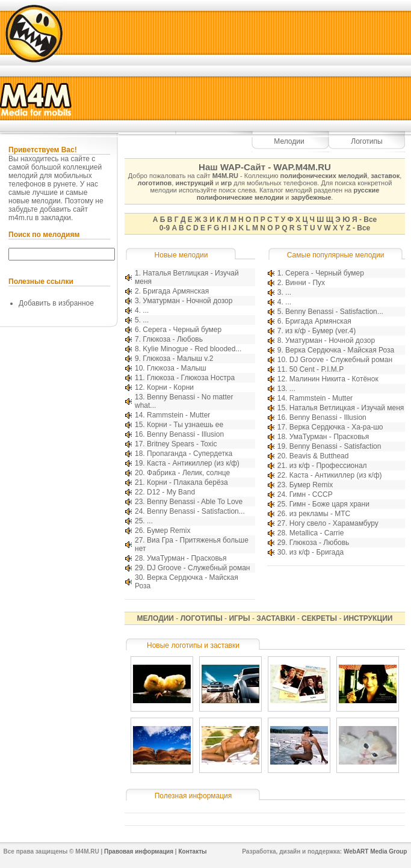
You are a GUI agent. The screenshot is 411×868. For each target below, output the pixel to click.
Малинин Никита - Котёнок (334, 379)
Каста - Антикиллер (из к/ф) (193, 463)
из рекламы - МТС (320, 514)
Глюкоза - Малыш (177, 368)
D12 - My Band (171, 492)
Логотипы (366, 141)
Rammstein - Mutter (178, 415)
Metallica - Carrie (317, 533)
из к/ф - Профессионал (328, 466)
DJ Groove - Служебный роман (198, 568)
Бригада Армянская (176, 291)
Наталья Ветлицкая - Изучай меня (347, 408)
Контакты (192, 851)
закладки (56, 218)
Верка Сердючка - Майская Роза (340, 350)
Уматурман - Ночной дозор (187, 301)
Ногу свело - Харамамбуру (334, 523)
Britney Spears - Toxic (182, 444)
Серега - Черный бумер (182, 330)
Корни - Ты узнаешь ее (185, 425)
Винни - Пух (305, 283)
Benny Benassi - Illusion (185, 434)
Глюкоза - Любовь (173, 339)
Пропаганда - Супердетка (190, 454)
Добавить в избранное (56, 303)
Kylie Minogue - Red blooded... (192, 349)
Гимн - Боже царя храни (329, 504)
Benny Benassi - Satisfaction (335, 446)
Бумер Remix (168, 531)
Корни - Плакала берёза (187, 482)
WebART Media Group (375, 851)
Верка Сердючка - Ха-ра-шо (336, 427)
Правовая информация (139, 851)
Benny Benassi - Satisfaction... (196, 511)
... (146, 310)
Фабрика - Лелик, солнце (188, 473)
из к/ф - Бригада (317, 552)
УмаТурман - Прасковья (187, 558)
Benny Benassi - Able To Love (195, 502)
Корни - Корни (170, 387)
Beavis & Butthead (319, 456)
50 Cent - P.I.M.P (317, 369)
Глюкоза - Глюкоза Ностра (191, 378)
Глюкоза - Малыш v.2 (178, 359)
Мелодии (289, 141)
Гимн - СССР (311, 494)
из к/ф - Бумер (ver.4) (320, 331)
